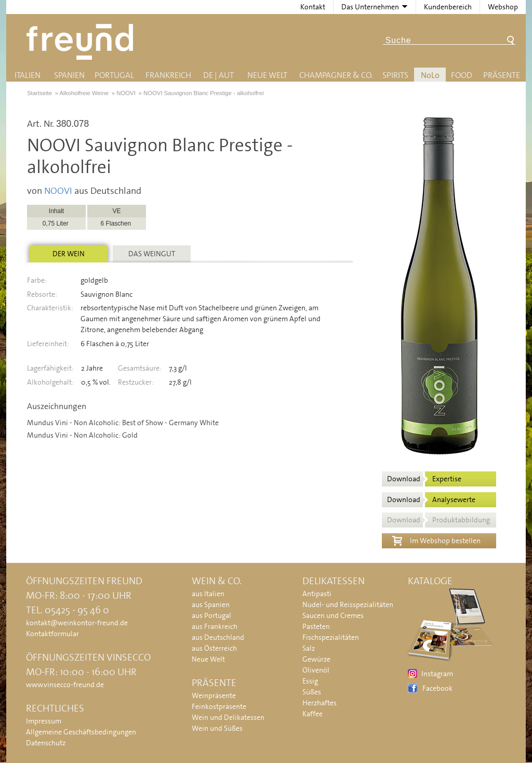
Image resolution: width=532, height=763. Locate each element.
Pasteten (316, 626)
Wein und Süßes (217, 728)
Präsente (502, 75)
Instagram (437, 674)
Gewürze (316, 659)
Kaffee (312, 714)
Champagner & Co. (336, 75)
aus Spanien (211, 604)
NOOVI (58, 191)
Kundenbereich (448, 7)
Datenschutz (46, 743)
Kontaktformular (52, 634)
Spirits (395, 75)
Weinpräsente (214, 695)
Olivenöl (316, 670)
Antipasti (317, 594)
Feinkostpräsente (219, 706)
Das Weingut (152, 254)
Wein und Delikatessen (228, 717)
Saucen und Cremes (333, 615)
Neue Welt (267, 75)
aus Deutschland (218, 637)
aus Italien (208, 594)
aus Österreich (214, 648)
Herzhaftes (320, 703)
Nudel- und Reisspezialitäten (348, 604)
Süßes (312, 692)
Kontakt (313, 7)
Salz (309, 648)
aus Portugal (211, 615)
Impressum (44, 721)
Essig (310, 681)
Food (462, 75)
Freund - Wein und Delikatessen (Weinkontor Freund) (82, 42)
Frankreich (168, 75)
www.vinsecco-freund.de (65, 685)
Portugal (114, 75)
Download (424, 479)
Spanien (69, 75)
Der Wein (69, 254)
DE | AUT (218, 75)
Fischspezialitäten (331, 637)
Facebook (437, 688)
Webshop (503, 7)
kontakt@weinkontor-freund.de (77, 623)
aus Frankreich (215, 626)
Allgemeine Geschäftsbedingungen (81, 732)
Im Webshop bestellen (436, 540)
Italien (28, 75)
